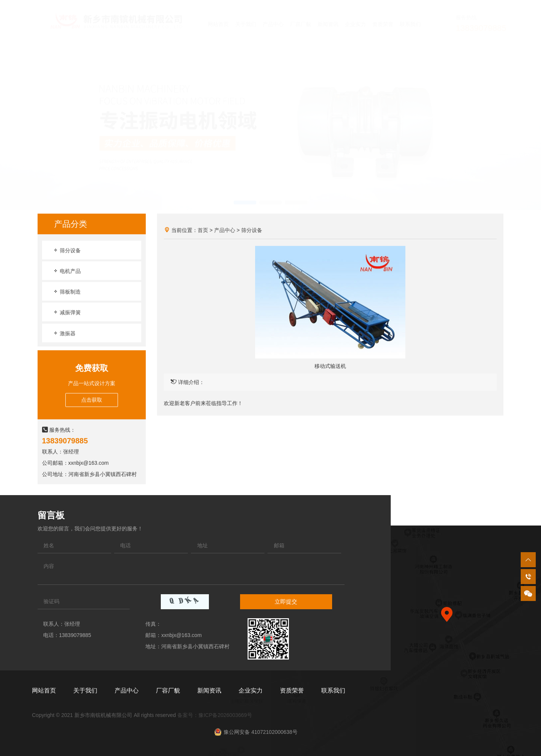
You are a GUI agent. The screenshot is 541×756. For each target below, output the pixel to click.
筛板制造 (67, 292)
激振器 (64, 334)
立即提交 (286, 602)
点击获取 (92, 400)
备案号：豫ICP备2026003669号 (215, 715)
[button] (245, 196)
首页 (203, 230)
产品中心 (225, 230)
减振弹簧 (67, 312)
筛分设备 (67, 251)
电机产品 (67, 271)
